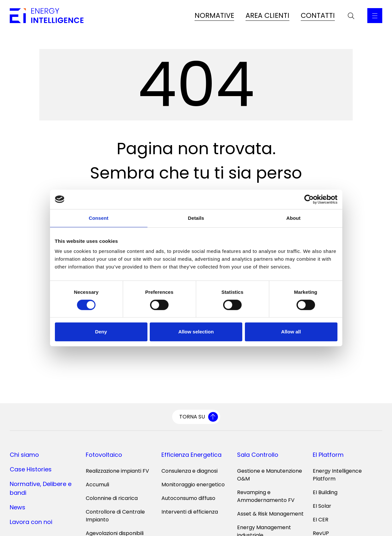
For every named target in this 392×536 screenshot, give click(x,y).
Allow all (291, 332)
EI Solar (322, 506)
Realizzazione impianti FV (117, 471)
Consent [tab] (99, 218)
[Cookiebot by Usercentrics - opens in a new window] (309, 199)
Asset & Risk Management (270, 514)
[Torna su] (196, 417)
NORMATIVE (214, 15)
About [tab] (294, 218)
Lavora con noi (31, 522)
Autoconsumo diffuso (188, 498)
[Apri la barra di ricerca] (351, 16)
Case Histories (31, 469)
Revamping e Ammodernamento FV (266, 496)
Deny (101, 332)
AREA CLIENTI (267, 15)
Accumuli (97, 485)
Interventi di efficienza (190, 512)
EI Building (325, 492)
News (18, 507)
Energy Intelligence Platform (337, 475)
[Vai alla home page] (47, 16)
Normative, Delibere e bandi (41, 488)
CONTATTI (318, 15)
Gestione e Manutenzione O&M (270, 475)
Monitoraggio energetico (193, 485)
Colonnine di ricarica (112, 498)
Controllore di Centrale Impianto (115, 516)
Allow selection (196, 332)
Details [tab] (196, 218)
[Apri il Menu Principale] (375, 16)
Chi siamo (24, 455)
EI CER (321, 520)
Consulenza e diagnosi (190, 471)
